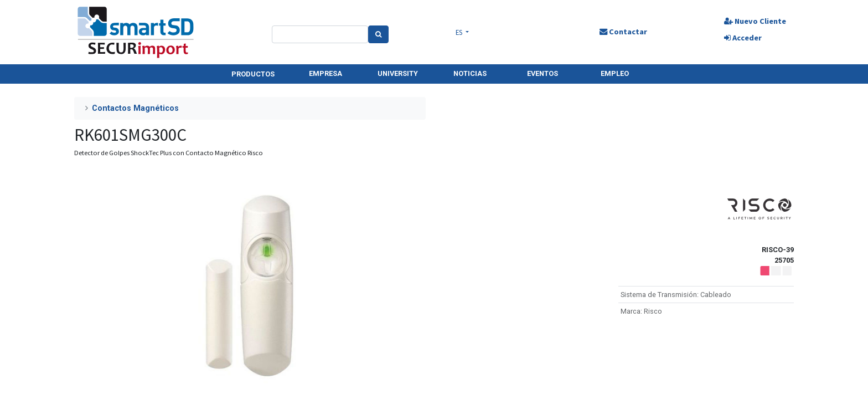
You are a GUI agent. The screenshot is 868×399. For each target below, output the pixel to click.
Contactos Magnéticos (135, 108)
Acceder (742, 38)
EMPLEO (615, 73)
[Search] (379, 34)
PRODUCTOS (253, 74)
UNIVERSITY (398, 73)
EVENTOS (542, 73)
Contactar (622, 32)
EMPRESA (325, 73)
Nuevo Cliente (754, 21)
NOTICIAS (470, 73)
